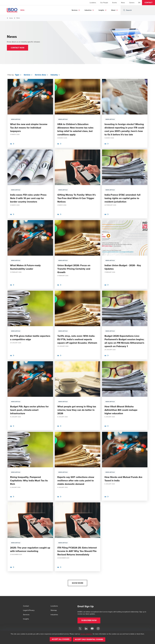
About (113, 10)
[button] (148, 3)
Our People (104, 3)
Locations (93, 3)
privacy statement (86, 634)
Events (115, 3)
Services (75, 10)
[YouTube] (92, 629)
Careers (132, 3)
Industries (88, 10)
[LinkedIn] (86, 629)
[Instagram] (98, 629)
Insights (101, 10)
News (123, 3)
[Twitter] (80, 629)
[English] (139, 3)
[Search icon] (124, 10)
